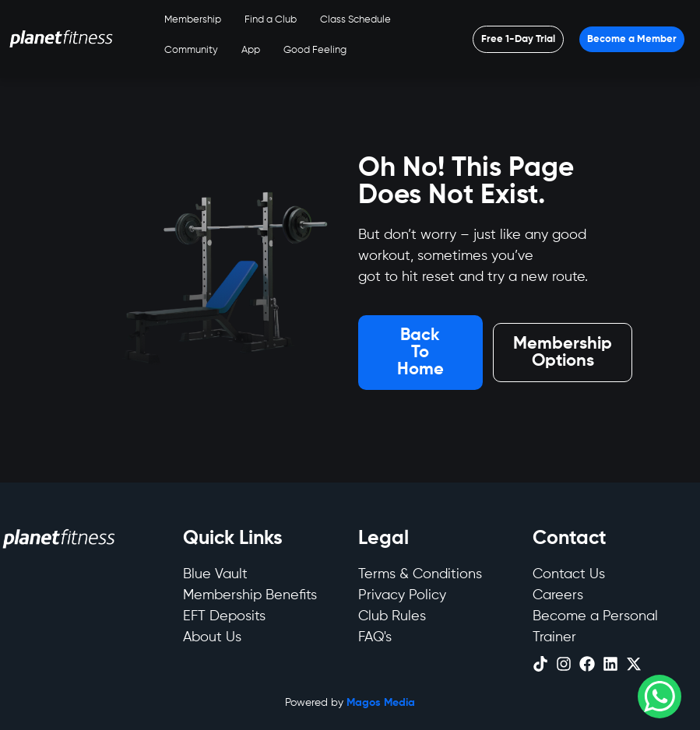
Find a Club (271, 20)
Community (191, 50)
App (251, 50)
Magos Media (381, 703)
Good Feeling (315, 50)
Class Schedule (355, 20)
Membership (193, 20)
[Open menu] (518, 39)
